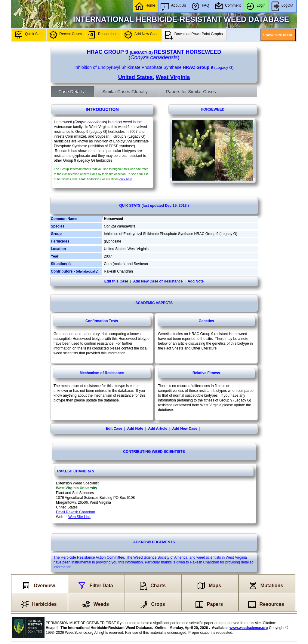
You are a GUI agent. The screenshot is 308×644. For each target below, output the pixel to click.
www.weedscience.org (249, 628)
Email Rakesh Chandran (75, 512)
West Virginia (173, 77)
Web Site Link (79, 517)
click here (126, 179)
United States (136, 77)
